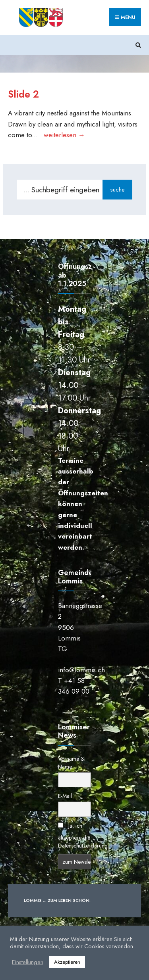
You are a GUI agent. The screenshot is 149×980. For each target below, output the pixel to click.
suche (117, 190)
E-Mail (65, 796)
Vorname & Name (71, 763)
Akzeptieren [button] (67, 962)
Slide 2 (23, 94)
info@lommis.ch (81, 670)
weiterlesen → (64, 135)
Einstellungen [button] (28, 962)
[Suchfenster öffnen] (137, 45)
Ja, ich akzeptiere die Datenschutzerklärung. (83, 836)
